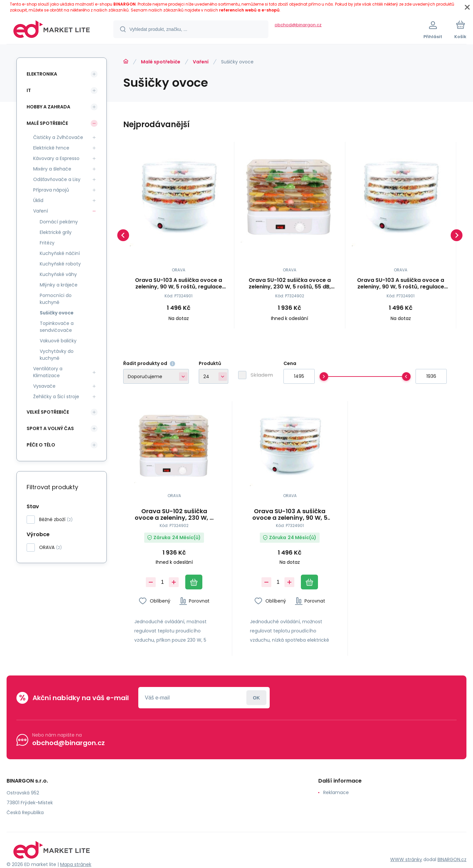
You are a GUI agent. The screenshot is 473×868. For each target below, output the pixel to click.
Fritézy (47, 243)
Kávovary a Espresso (56, 158)
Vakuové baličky (58, 341)
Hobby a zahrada (48, 107)
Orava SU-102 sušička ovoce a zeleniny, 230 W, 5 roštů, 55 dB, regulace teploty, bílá (290, 284)
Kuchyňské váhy (58, 274)
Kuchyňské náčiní (60, 253)
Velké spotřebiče (48, 412)
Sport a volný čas (50, 428)
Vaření (201, 62)
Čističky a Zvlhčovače (58, 137)
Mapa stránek (76, 864)
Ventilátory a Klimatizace (48, 372)
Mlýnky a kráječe (59, 285)
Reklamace (336, 792)
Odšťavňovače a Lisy (57, 179)
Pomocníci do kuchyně (56, 299)
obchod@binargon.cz (298, 25)
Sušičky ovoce (57, 313)
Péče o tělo (41, 445)
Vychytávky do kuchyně (57, 355)
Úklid (38, 200)
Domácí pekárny (59, 222)
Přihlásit (256, 698)
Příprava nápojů (51, 190)
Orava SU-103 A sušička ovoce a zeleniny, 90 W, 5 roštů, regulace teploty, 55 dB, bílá (179, 284)
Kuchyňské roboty (60, 264)
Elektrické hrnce (51, 148)
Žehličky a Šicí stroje (56, 397)
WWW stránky (406, 859)
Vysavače (44, 386)
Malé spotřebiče (161, 62)
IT (29, 90)
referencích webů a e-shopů (249, 10)
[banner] (52, 30)
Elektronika (42, 74)
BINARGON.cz (452, 859)
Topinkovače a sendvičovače (57, 327)
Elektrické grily (56, 232)
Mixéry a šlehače (52, 169)
